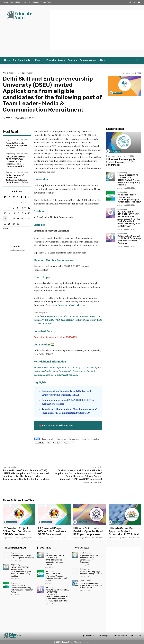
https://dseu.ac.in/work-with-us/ (68, 305)
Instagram (106, 636)
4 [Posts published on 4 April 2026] (25, 202)
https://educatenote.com (17, 250)
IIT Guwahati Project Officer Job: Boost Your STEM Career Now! (17, 531)
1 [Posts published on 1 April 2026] (14, 202)
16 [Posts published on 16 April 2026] (18, 213)
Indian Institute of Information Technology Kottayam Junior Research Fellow (17, 179)
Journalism (62, 439)
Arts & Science (9, 73)
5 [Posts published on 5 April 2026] (29, 202)
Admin (9, 118)
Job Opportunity (25, 73)
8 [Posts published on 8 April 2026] (14, 208)
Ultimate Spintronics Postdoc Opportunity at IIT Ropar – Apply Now (88, 531)
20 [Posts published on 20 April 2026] (5, 218)
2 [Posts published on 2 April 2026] (18, 202)
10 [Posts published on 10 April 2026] (22, 208)
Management (74, 439)
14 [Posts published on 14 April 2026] (9, 213)
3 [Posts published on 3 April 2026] (22, 202)
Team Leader (69, 443)
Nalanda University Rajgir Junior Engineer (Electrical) (16, 145)
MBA (49, 443)
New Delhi (57, 443)
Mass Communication (90, 439)
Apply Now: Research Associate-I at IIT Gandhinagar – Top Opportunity (89, 559)
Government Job (48, 439)
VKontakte (122, 636)
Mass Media (40, 443)
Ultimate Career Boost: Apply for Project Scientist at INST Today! (124, 531)
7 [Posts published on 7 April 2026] (9, 208)
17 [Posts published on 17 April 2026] (22, 213)
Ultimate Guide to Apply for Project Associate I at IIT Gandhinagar (121, 162)
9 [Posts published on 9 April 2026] (18, 208)
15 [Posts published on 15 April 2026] (14, 213)
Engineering (10, 140)
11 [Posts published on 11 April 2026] (25, 208)
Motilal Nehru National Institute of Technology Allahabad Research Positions (129, 240)
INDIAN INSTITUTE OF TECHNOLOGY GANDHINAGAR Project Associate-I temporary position (15, 161)
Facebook (90, 636)
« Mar (5, 228)
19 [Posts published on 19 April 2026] (29, 213)
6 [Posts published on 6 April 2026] (5, 208)
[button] (138, 60)
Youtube (138, 636)
